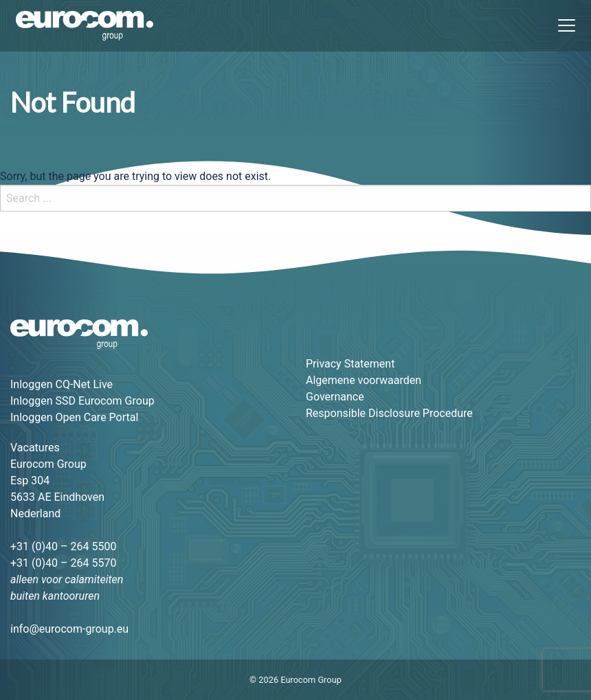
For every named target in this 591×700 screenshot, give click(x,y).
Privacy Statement (350, 364)
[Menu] (561, 26)
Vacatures (35, 448)
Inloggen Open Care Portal (74, 417)
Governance (335, 397)
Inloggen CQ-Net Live (62, 384)
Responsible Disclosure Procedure (389, 413)
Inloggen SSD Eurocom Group (82, 401)
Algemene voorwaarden (364, 380)
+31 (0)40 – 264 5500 (63, 546)
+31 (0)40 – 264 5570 (63, 563)
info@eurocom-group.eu (69, 629)
